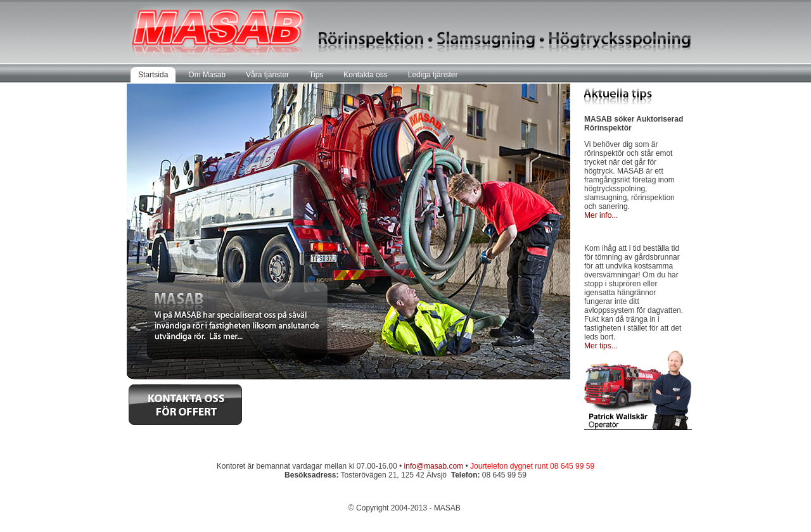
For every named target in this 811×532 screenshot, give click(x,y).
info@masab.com (434, 466)
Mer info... (601, 215)
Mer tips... (601, 346)
